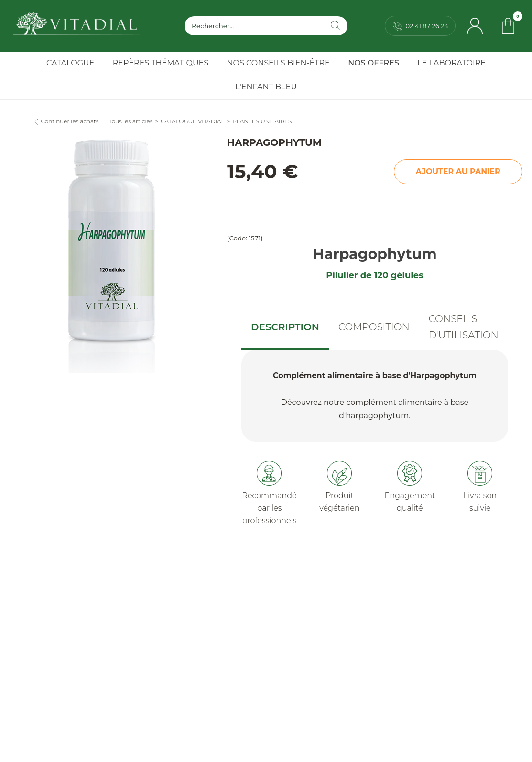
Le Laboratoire (451, 63)
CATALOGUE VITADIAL (192, 121)
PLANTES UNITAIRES (262, 121)
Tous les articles (131, 121)
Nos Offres (374, 63)
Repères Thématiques (161, 63)
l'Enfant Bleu (266, 87)
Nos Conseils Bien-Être (278, 63)
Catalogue (70, 63)
